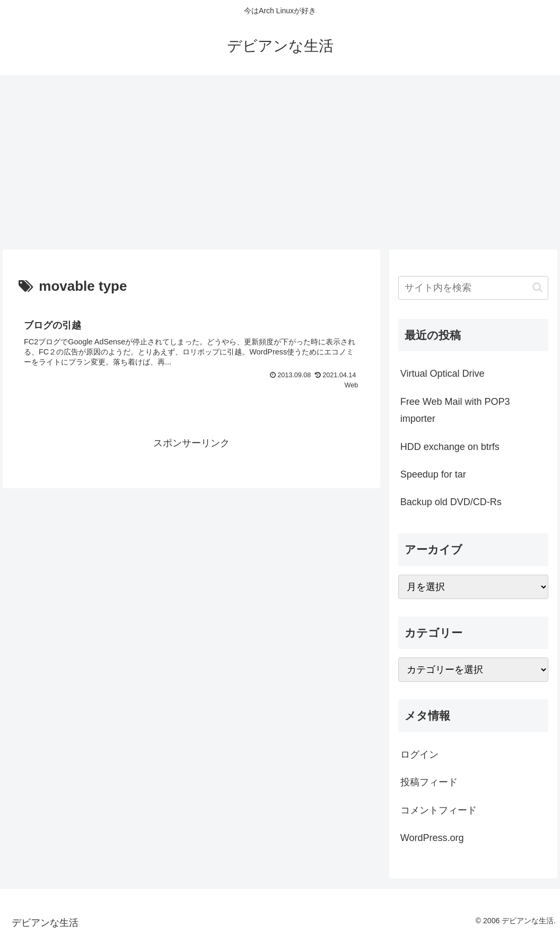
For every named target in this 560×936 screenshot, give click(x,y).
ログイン (419, 755)
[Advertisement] (280, 162)
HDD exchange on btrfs (450, 447)
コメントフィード (439, 810)
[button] (537, 287)
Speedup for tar (433, 474)
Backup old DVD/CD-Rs (451, 502)
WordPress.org (432, 838)
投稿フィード (429, 782)
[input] (473, 288)
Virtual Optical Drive (443, 374)
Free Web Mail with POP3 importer (455, 410)
